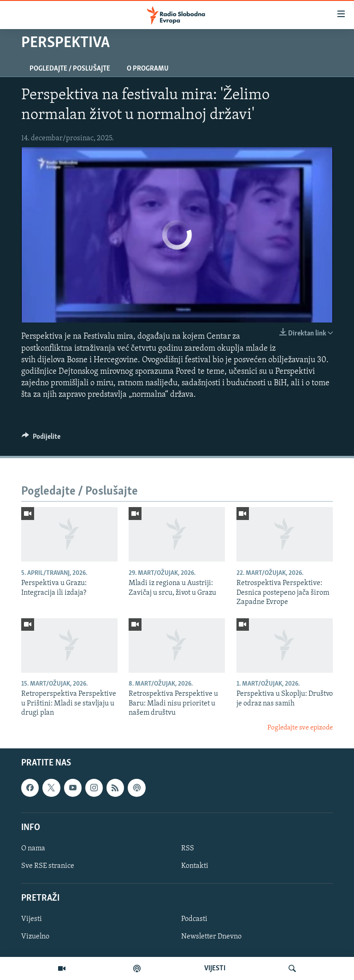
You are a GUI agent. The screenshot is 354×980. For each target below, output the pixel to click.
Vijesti (32, 920)
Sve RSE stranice (48, 866)
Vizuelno (35, 937)
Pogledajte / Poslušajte (70, 69)
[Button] (41, 439)
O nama (33, 849)
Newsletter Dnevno (211, 937)
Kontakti (195, 866)
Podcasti (194, 920)
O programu (148, 69)
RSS (188, 849)
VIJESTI (215, 968)
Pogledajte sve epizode (300, 728)
